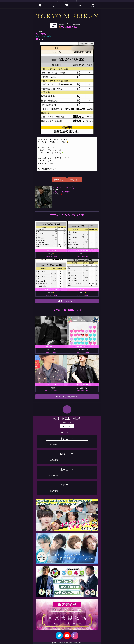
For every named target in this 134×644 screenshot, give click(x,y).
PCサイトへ (67, 426)
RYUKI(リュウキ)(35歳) (43, 36)
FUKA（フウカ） (83, 391)
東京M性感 (54, 445)
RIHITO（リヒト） (83, 352)
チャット (66, 5)
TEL (80, 5)
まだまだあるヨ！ (67, 301)
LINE (53, 5)
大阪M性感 (54, 460)
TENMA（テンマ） (51, 391)
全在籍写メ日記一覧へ (67, 397)
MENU (93, 5)
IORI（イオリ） (51, 352)
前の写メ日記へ (59, 180)
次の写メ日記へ (75, 180)
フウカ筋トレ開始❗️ (83, 388)
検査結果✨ (51, 254)
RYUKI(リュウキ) (51, 257)
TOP (40, 5)
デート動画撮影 (51, 388)
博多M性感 (54, 491)
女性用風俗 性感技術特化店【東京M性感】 (67, 1)
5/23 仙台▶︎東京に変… (83, 349)
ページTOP (67, 410)
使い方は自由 (51, 349)
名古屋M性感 (54, 475)
